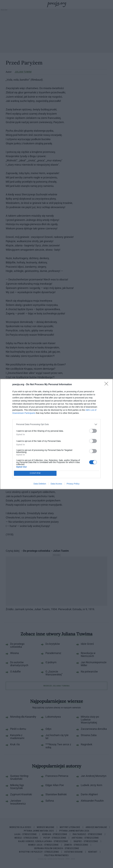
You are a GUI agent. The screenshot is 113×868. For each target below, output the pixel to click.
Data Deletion (40, 484)
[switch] (93, 431)
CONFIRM (35, 473)
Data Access (56, 484)
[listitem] (56, 424)
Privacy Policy (73, 484)
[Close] (107, 385)
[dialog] (56, 434)
